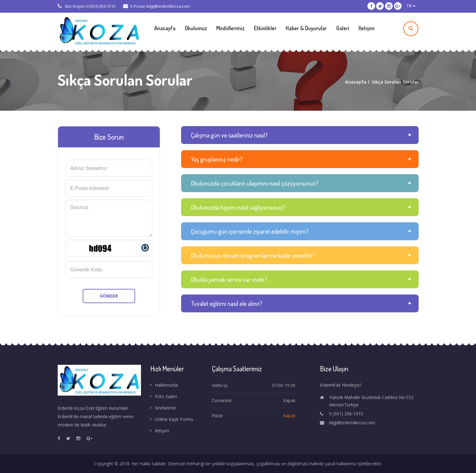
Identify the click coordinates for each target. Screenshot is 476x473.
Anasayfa (165, 28)
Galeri (343, 28)
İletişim (366, 28)
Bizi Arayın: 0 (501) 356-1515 (87, 6)
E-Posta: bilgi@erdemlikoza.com (156, 6)
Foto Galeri (166, 396)
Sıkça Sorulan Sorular (395, 82)
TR (411, 6)
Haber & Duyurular (306, 28)
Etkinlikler (265, 28)
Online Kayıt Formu (174, 419)
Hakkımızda (166, 385)
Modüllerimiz (230, 28)
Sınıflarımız (166, 408)
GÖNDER (109, 296)
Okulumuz (196, 28)
